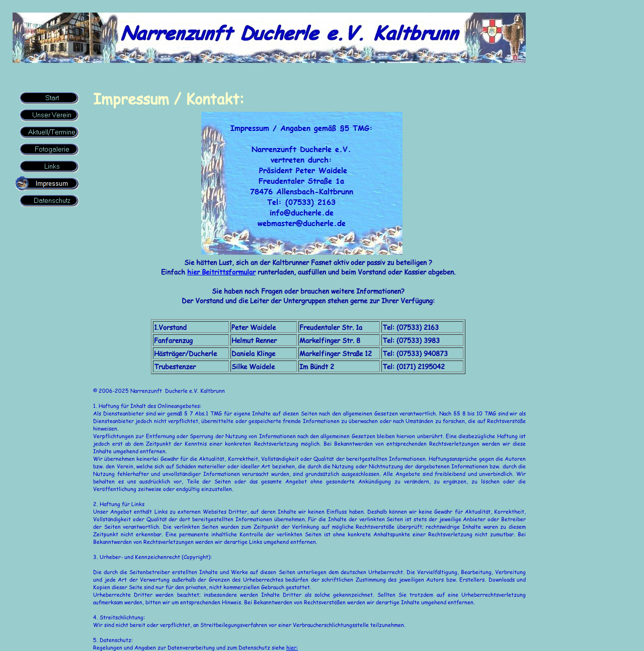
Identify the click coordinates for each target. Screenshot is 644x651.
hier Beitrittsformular (221, 272)
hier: (292, 647)
